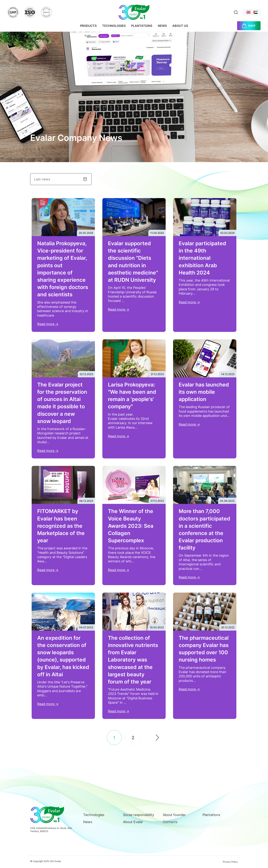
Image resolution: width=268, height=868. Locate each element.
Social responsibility (139, 815)
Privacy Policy (230, 862)
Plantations (142, 26)
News (162, 26)
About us (180, 26)
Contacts (170, 822)
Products (88, 26)
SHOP (252, 26)
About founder (174, 815)
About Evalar (133, 822)
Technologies (114, 26)
